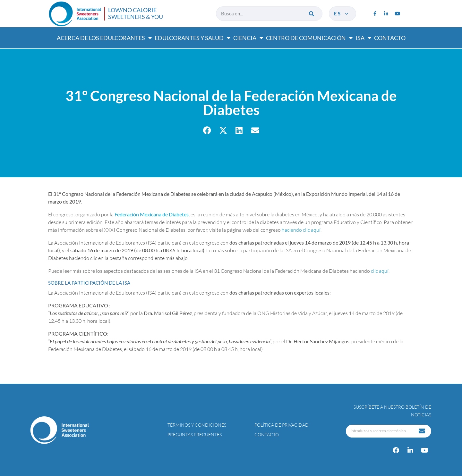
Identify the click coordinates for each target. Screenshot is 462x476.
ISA (363, 38)
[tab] (231, 283)
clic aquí (380, 271)
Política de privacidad (282, 425)
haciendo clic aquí (301, 230)
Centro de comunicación (309, 38)
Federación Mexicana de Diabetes (152, 214)
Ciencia (248, 38)
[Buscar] (312, 14)
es (342, 13)
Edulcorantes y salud (193, 38)
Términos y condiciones (197, 425)
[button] (207, 130)
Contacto (390, 38)
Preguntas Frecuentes (195, 434)
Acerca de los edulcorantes (104, 38)
